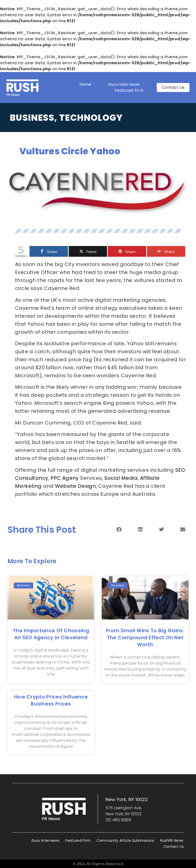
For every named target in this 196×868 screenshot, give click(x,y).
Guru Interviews (124, 84)
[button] (119, 530)
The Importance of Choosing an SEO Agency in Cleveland (51, 634)
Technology (91, 118)
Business (32, 118)
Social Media (121, 478)
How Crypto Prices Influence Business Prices (51, 700)
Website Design (75, 486)
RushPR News (172, 840)
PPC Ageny (65, 478)
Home (85, 84)
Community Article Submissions (125, 840)
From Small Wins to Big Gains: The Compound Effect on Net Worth (145, 637)
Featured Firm (130, 90)
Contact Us (174, 846)
